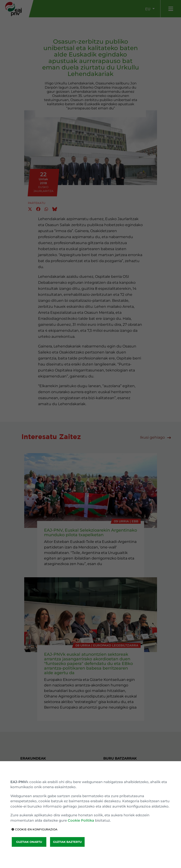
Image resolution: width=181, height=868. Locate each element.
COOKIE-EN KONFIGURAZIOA (34, 829)
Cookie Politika (81, 820)
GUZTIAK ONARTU (29, 842)
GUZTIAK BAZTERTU (67, 842)
